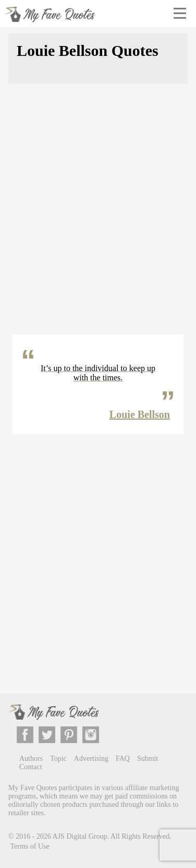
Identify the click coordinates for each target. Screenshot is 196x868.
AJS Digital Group (80, 836)
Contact (31, 767)
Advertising (91, 759)
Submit (148, 759)
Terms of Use (30, 846)
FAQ (123, 759)
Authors (31, 759)
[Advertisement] (98, 215)
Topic (58, 759)
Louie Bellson (140, 414)
